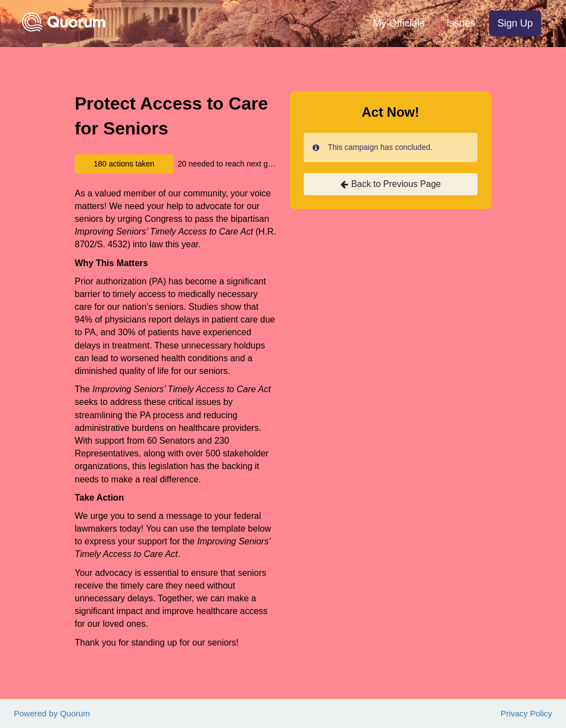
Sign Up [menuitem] (515, 23)
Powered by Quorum (52, 713)
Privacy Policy (526, 713)
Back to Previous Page (391, 184)
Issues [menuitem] (461, 23)
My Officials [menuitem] (399, 23)
